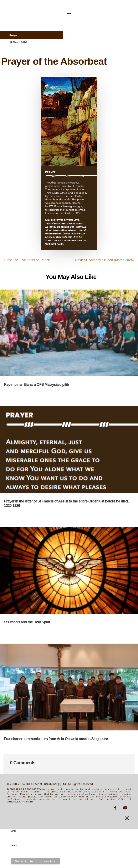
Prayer (13, 35)
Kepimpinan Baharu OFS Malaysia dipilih (36, 385)
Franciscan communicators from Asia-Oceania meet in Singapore (56, 739)
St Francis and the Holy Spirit (27, 622)
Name (14, 845)
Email (14, 831)
